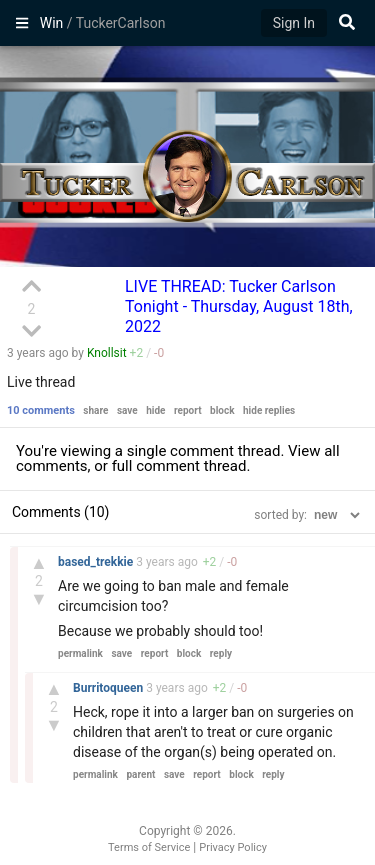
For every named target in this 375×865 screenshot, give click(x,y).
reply (221, 653)
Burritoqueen (109, 688)
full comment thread (179, 466)
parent (140, 774)
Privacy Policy (233, 847)
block (222, 410)
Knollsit (107, 353)
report (188, 410)
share (95, 410)
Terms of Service (149, 847)
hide (155, 410)
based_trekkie (97, 562)
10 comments (41, 410)
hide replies (269, 410)
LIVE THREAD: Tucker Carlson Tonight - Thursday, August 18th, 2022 (239, 306)
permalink (80, 653)
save (127, 410)
